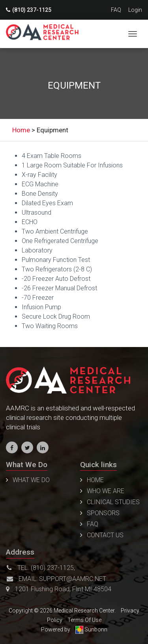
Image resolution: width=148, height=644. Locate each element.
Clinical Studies (113, 502)
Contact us (105, 535)
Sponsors (103, 513)
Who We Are (106, 491)
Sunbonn (91, 629)
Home (95, 480)
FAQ (116, 10)
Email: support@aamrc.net (56, 579)
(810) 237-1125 (29, 10)
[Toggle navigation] (133, 34)
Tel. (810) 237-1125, (41, 568)
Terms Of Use (84, 620)
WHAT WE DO (31, 480)
